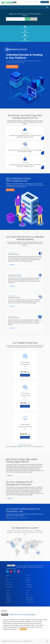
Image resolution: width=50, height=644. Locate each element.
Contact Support (30, 597)
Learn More (12, 265)
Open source (9, 585)
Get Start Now (10, 190)
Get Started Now (12, 67)
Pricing (28, 578)
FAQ (27, 593)
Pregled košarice (45, 2)
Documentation (9, 587)
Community (8, 600)
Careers (8, 595)
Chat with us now (22, 447)
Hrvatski (26, 2)
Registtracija (36, 2)
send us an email (32, 447)
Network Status (30, 600)
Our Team (8, 602)
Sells (27, 595)
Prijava (31, 2)
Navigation (29, 580)
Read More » (23, 629)
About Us (8, 593)
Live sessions (9, 582)
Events (7, 580)
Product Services (30, 602)
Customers (8, 597)
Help (7, 578)
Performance (29, 587)
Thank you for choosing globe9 (22, 614)
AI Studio (28, 582)
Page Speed (29, 585)
